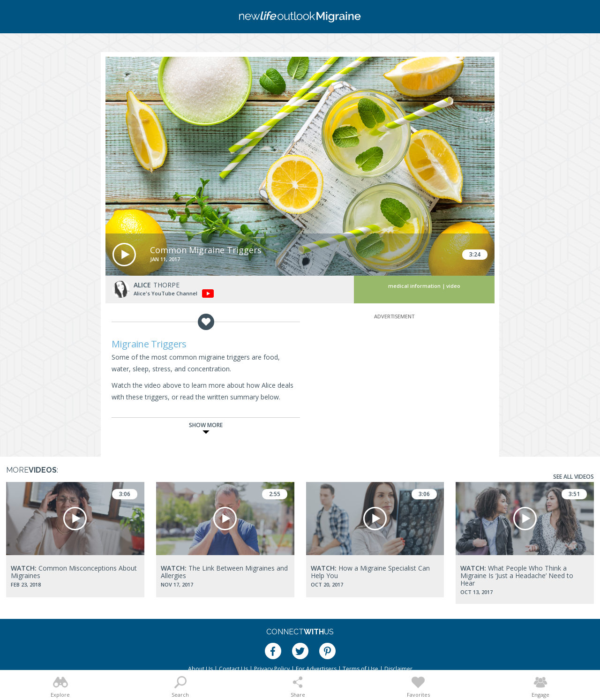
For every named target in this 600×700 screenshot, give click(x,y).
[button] (124, 255)
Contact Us (233, 669)
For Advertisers (316, 669)
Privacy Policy (272, 669)
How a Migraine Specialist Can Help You (370, 572)
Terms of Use (360, 669)
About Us (200, 669)
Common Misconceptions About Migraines (74, 572)
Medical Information (414, 286)
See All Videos (574, 477)
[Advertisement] (394, 380)
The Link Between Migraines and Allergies (224, 572)
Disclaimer (398, 669)
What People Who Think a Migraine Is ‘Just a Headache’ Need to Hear (517, 576)
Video (453, 286)
